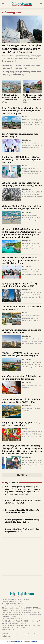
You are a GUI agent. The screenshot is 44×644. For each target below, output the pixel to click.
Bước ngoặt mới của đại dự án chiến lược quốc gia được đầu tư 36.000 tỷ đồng (21, 401)
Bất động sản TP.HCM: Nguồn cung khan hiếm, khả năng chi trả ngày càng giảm (21, 354)
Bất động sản (27, 117)
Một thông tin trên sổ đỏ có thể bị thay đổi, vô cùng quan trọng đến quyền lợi (22, 378)
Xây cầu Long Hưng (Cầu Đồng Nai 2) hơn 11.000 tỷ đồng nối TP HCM (22, 511)
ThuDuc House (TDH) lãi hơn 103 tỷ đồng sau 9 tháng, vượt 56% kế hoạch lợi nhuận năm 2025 (22, 160)
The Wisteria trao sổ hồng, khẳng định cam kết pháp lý (20, 135)
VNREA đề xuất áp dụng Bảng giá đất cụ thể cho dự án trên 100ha (10, 98)
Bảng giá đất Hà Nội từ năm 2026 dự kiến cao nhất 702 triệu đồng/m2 (23, 502)
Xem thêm (22, 475)
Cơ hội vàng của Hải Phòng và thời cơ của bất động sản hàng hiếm (21, 331)
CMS (19, 642)
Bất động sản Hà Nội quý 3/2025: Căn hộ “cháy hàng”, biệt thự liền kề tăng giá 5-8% (22, 184)
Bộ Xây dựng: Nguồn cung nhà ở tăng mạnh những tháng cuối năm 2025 (22, 67)
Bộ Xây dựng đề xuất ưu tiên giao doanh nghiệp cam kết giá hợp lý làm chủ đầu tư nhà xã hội (21, 49)
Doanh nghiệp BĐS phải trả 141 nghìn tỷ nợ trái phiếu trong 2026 (22, 530)
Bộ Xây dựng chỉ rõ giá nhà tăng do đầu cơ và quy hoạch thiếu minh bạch (22, 73)
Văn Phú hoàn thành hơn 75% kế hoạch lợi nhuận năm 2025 (22, 308)
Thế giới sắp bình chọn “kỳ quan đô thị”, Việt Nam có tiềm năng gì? (21, 424)
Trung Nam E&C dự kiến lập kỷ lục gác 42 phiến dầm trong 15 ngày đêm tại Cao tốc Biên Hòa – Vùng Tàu (21, 111)
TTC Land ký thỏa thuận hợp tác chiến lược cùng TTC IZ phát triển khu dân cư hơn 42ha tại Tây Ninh (20, 260)
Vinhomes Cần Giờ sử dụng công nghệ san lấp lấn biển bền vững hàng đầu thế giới (22, 207)
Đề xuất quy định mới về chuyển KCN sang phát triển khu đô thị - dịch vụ (22, 521)
